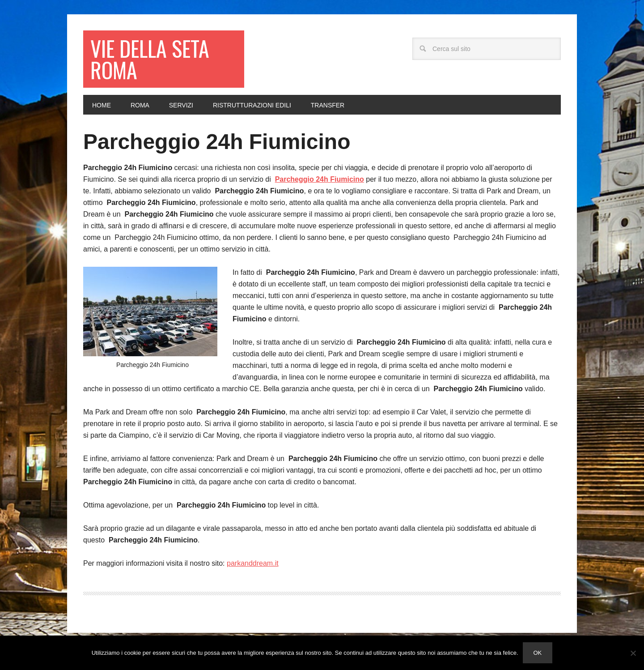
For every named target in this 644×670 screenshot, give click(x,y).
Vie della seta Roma (150, 59)
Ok (538, 653)
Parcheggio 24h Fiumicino (217, 142)
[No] (633, 653)
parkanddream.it (253, 563)
